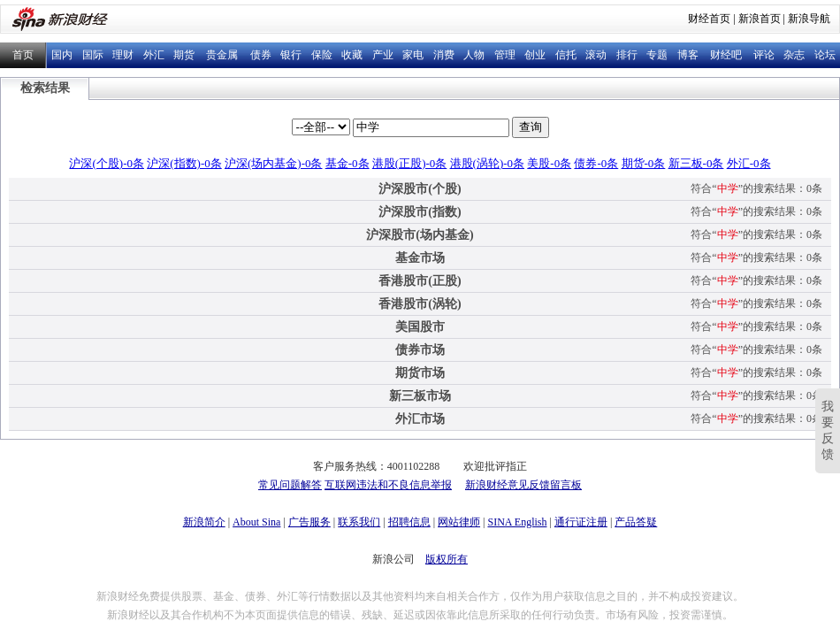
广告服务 (309, 522)
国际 (93, 55)
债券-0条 (596, 163)
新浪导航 (809, 19)
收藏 (352, 55)
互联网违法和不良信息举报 (388, 485)
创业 (535, 55)
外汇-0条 (749, 163)
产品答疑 (636, 522)
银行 (291, 55)
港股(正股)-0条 (410, 163)
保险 (322, 55)
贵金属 (222, 55)
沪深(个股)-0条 (107, 163)
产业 (383, 55)
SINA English (517, 522)
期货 (184, 55)
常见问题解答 (290, 485)
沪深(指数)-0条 (184, 163)
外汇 (154, 55)
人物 (474, 55)
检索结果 (45, 88)
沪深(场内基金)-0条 (274, 163)
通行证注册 (581, 522)
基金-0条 (347, 163)
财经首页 (709, 19)
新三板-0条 (696, 163)
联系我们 (359, 522)
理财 (123, 55)
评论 (764, 55)
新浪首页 (760, 19)
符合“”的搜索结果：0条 (756, 188)
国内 (62, 55)
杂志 (794, 55)
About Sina (256, 522)
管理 (505, 55)
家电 (413, 55)
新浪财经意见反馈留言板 (523, 485)
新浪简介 (204, 522)
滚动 (596, 55)
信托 (566, 55)
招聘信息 (409, 522)
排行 (627, 55)
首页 (23, 55)
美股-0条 (549, 163)
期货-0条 (644, 163)
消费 (444, 55)
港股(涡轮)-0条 (488, 163)
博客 (688, 55)
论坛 (825, 55)
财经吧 (726, 55)
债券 (261, 55)
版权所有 (447, 559)
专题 (657, 55)
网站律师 (459, 522)
